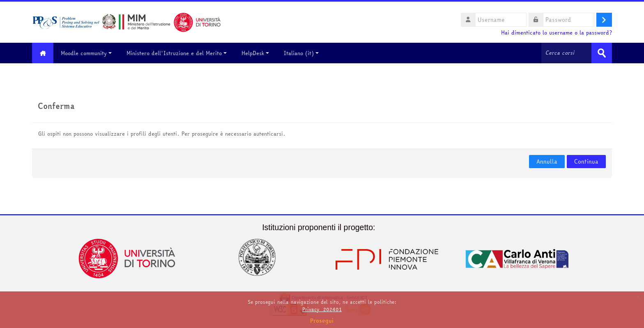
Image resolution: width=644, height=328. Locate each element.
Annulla (547, 162)
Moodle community (87, 53)
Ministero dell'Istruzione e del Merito (178, 53)
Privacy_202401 (322, 309)
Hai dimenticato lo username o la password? (557, 33)
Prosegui (322, 321)
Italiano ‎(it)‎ (302, 53)
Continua (586, 162)
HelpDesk (256, 53)
